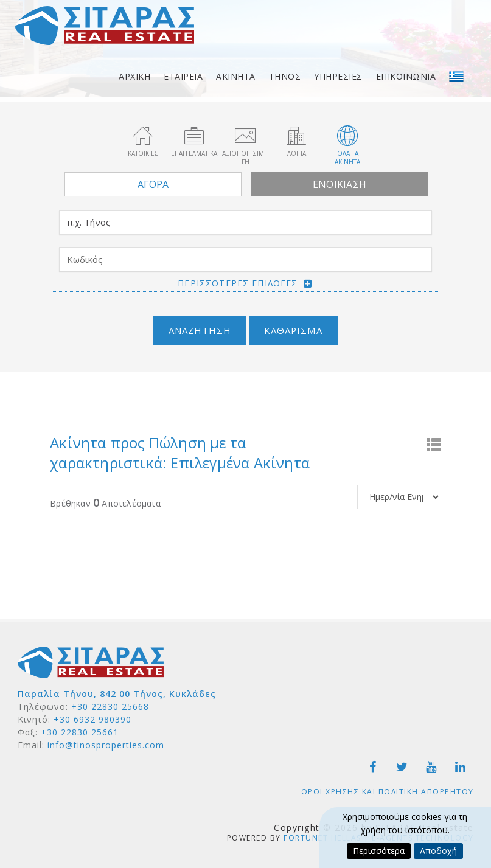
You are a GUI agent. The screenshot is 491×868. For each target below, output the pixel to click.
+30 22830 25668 (110, 707)
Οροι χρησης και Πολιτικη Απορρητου (388, 792)
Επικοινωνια (406, 76)
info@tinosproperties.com (106, 745)
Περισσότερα (379, 851)
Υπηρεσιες (338, 76)
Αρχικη (134, 76)
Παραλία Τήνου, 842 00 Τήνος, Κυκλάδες (117, 694)
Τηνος (285, 76)
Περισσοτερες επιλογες (238, 283)
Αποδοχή (438, 851)
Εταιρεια (183, 76)
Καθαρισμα (293, 330)
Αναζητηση (200, 330)
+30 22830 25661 (80, 732)
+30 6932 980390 (92, 719)
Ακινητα (236, 76)
